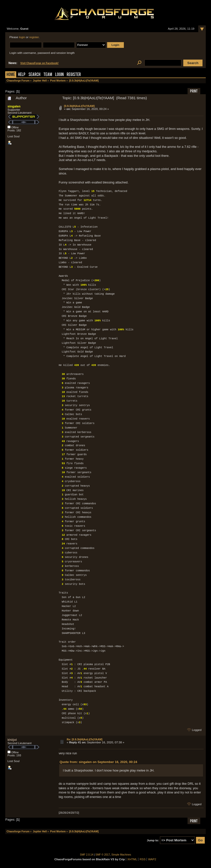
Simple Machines (121, 855)
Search (34, 75)
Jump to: (153, 840)
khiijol (12, 740)
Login (59, 75)
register (34, 37)
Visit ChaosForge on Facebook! (39, 63)
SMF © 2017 (103, 855)
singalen (14, 106)
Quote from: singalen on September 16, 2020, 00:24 (99, 762)
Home (11, 75)
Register (74, 75)
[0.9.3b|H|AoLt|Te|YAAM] (79, 106)
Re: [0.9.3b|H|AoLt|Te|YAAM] (85, 739)
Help (22, 75)
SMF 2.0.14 (87, 855)
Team (48, 75)
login (22, 37)
